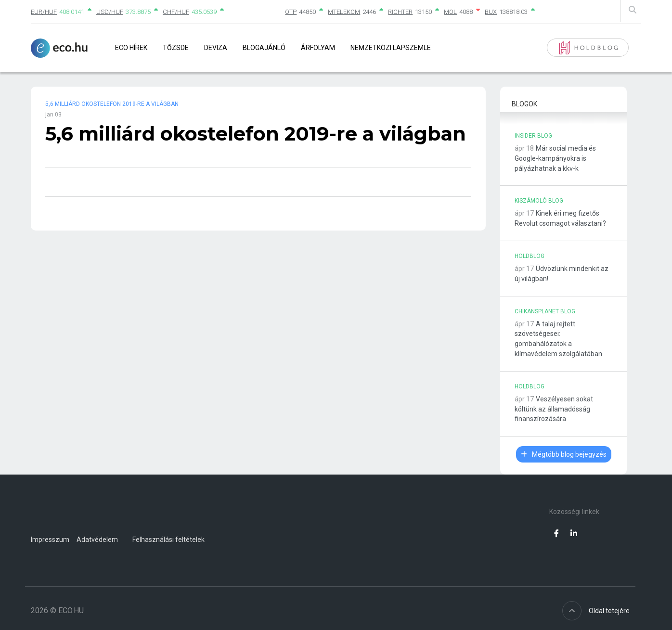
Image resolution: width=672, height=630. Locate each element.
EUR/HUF (44, 12)
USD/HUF (110, 12)
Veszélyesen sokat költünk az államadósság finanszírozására (554, 409)
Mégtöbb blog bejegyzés (564, 454)
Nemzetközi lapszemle (391, 48)
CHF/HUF (176, 12)
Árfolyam (318, 48)
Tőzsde (176, 48)
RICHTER (400, 12)
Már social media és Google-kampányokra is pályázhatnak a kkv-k (555, 158)
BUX (491, 12)
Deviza (216, 48)
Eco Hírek (131, 48)
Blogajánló (264, 48)
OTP (291, 12)
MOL (450, 12)
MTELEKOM (344, 12)
